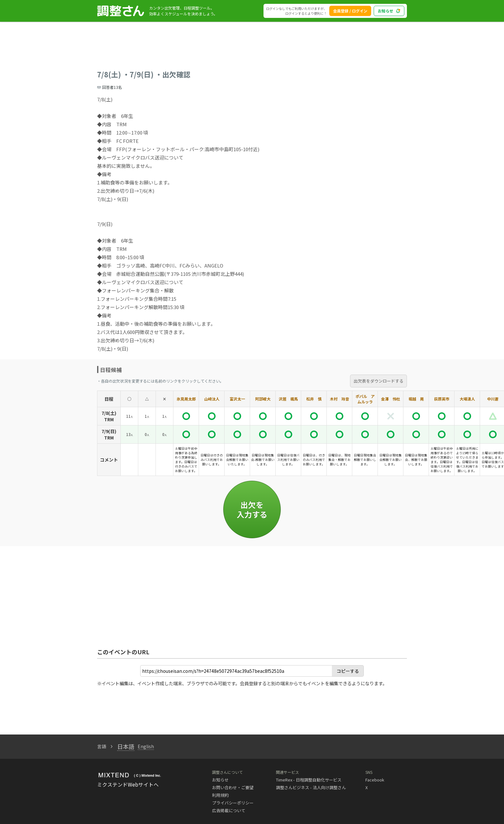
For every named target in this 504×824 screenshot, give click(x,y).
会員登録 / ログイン (350, 11)
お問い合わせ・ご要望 (233, 787)
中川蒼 (493, 399)
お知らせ (220, 780)
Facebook (375, 780)
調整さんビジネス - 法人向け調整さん (311, 787)
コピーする (348, 671)
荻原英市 (442, 399)
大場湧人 (467, 399)
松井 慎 (314, 399)
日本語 (126, 746)
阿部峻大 (263, 399)
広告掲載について (229, 810)
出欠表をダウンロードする (378, 381)
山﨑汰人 (212, 399)
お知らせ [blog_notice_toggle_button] (389, 11)
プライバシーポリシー (233, 803)
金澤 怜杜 (391, 399)
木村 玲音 (340, 399)
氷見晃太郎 (186, 399)
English (146, 746)
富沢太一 (237, 399)
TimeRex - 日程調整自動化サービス (309, 780)
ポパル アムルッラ (365, 399)
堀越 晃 (416, 399)
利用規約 (220, 795)
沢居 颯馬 (288, 399)
